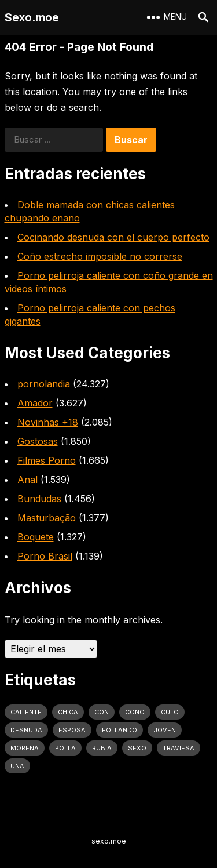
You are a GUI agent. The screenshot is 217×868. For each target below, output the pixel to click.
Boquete (36, 537)
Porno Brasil (45, 556)
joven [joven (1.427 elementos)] (165, 730)
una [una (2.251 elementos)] (17, 766)
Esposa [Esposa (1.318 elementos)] (72, 730)
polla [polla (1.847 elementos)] (65, 748)
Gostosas (38, 441)
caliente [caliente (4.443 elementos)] (26, 712)
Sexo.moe (32, 17)
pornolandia (44, 384)
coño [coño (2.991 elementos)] (135, 712)
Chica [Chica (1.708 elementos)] (68, 712)
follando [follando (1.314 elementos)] (119, 730)
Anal (27, 480)
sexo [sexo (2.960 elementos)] (137, 748)
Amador (35, 403)
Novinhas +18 (48, 422)
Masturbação (47, 518)
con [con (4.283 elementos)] (102, 712)
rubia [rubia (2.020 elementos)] (102, 748)
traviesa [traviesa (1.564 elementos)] (179, 748)
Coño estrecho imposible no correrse (100, 256)
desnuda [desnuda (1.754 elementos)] (26, 730)
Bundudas (39, 499)
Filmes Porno (47, 460)
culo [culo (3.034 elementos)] (170, 712)
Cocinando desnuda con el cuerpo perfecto (113, 237)
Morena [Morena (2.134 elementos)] (25, 748)
